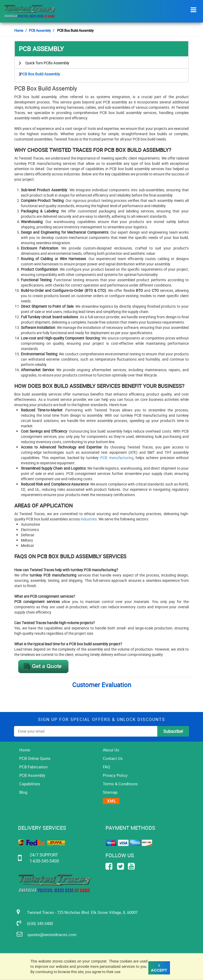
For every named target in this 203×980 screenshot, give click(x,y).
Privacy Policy (115, 775)
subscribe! (173, 731)
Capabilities (30, 784)
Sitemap (110, 792)
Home (19, 30)
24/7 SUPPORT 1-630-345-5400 (44, 858)
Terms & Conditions (120, 784)
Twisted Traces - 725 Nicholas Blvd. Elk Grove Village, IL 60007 (80, 912)
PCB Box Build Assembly (40, 74)
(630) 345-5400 (37, 923)
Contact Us (113, 758)
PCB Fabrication (33, 767)
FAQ (106, 767)
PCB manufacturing (117, 458)
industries (89, 519)
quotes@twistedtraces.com (49, 934)
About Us (111, 750)
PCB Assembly (40, 30)
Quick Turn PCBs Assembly (47, 63)
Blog (23, 792)
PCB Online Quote (35, 758)
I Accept (159, 968)
